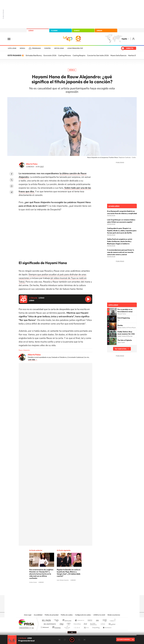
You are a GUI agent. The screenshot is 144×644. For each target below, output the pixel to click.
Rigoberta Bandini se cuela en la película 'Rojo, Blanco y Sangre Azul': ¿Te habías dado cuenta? (69, 573)
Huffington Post (49, 623)
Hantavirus (133, 55)
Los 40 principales (57, 621)
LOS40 (31, 31)
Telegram (12, 192)
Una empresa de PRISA (26, 622)
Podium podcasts (67, 627)
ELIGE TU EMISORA (125, 639)
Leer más (32, 360)
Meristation (107, 627)
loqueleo (96, 627)
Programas (36, 48)
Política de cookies (67, 615)
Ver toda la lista (121, 349)
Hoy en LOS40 (59, 48)
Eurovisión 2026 (50, 55)
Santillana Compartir (80, 621)
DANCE (77, 31)
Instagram (58, 591)
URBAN (99, 31)
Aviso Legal (28, 615)
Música (22, 48)
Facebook (12, 174)
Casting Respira (79, 55)
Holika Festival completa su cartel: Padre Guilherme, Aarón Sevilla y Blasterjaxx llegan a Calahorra (120, 241)
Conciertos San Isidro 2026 (98, 55)
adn (104, 621)
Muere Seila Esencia (118, 55)
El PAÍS (46, 621)
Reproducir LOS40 (88, 299)
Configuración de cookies (83, 615)
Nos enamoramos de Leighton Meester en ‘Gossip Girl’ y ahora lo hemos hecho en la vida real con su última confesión (41, 574)
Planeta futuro (102, 623)
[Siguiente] (135, 55)
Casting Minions (65, 55)
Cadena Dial (85, 623)
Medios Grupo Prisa (26, 628)
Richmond (45, 627)
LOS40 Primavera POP (75, 48)
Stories (85, 591)
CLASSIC (54, 31)
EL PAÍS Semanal (94, 623)
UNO (62, 623)
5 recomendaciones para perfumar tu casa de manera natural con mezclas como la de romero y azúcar (121, 252)
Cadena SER (89, 621)
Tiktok (63, 591)
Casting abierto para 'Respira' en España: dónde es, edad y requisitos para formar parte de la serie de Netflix (122, 231)
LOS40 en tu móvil (99, 615)
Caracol (112, 621)
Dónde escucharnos (114, 615)
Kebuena (110, 623)
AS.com (96, 621)
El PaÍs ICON (77, 627)
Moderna (56, 627)
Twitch (81, 591)
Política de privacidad (52, 615)
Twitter (12, 180)
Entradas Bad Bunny (34, 55)
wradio (68, 623)
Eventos (48, 48)
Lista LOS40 (12, 48)
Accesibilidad (38, 615)
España (124, 39)
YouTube (67, 591)
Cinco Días (77, 623)
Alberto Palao (32, 164)
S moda (86, 627)
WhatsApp (12, 186)
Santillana (68, 621)
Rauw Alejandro (24, 350)
